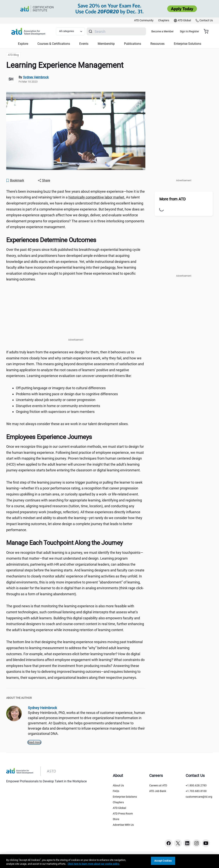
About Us (118, 785)
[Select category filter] (76, 31)
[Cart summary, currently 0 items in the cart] (207, 31)
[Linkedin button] (187, 843)
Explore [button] (23, 44)
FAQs (116, 791)
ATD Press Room (123, 814)
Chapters (118, 802)
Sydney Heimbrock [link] (36, 77)
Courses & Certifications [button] (54, 44)
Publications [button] (133, 44)
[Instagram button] (197, 843)
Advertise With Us (123, 825)
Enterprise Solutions (125, 797)
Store (116, 819)
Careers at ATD (158, 785)
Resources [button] (157, 44)
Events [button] (84, 44)
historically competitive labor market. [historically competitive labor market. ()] (97, 197)
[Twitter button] (178, 843)
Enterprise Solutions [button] (188, 44)
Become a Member (174, 31)
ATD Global (119, 808)
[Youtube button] (206, 843)
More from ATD (172, 199)
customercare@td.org (199, 797)
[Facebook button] (169, 843)
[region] (109, 861)
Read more (34, 742)
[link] (144, 21)
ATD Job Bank (158, 791)
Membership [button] (106, 44)
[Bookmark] (15, 180)
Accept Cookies (163, 861)
